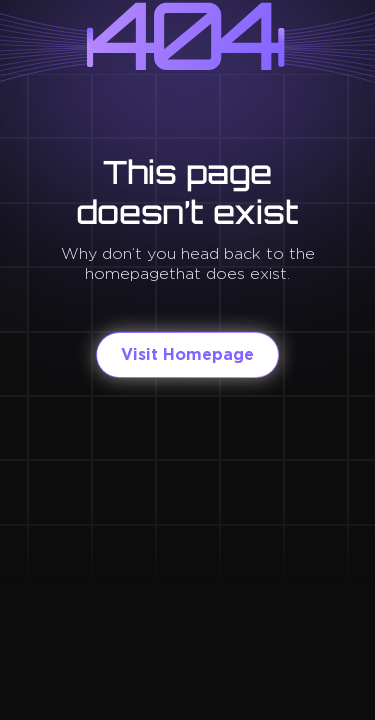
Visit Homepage (187, 354)
